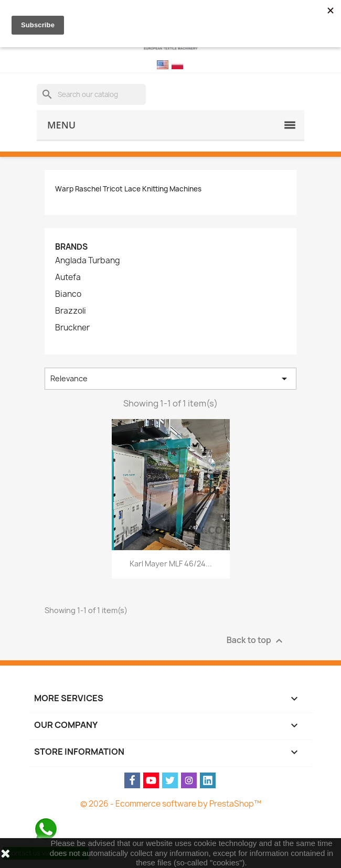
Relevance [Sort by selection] (170, 379)
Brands (71, 247)
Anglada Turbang (88, 261)
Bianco (68, 294)
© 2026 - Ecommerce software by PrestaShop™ (171, 804)
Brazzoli (71, 311)
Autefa (68, 277)
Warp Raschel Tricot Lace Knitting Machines (128, 189)
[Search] (91, 94)
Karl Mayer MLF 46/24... (171, 564)
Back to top (256, 641)
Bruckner (72, 328)
